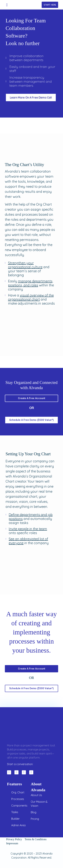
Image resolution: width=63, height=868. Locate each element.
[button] (7, 5)
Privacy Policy (14, 839)
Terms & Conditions (37, 839)
